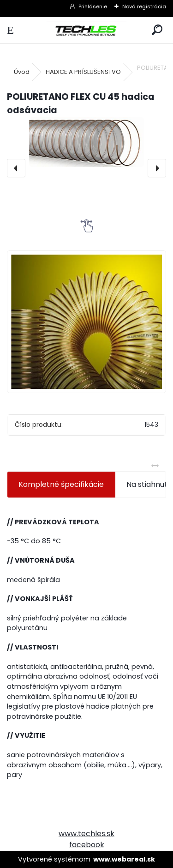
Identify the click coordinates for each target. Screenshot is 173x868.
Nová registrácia (144, 6)
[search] (157, 30)
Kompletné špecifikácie (61, 484)
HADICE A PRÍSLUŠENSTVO (83, 72)
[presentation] (16, 168)
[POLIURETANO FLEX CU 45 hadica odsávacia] (86, 142)
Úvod (22, 72)
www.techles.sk (86, 834)
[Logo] (86, 30)
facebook (87, 845)
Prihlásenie (93, 6)
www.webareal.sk (124, 859)
